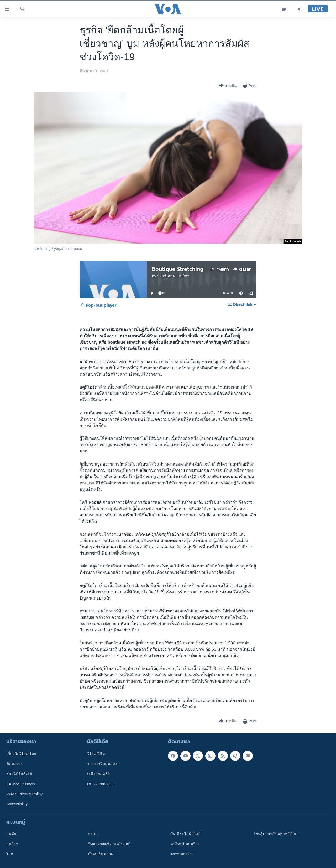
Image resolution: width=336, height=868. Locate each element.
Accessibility (17, 804)
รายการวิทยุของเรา (103, 764)
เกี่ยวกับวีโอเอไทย (21, 754)
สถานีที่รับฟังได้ (19, 774)
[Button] (228, 86)
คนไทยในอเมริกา (185, 844)
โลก (10, 854)
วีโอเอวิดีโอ (97, 754)
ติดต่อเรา (14, 764)
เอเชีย (11, 834)
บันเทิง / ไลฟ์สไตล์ (185, 834)
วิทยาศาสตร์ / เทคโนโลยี (109, 844)
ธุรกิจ (93, 834)
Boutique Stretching (178, 269)
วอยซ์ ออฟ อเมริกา (173, 276)
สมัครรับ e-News (21, 784)
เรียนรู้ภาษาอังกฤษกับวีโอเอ (275, 834)
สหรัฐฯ (12, 844)
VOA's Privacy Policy (24, 794)
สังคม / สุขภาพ (101, 854)
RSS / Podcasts (101, 784)
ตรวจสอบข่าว (182, 854)
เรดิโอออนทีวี (98, 774)
